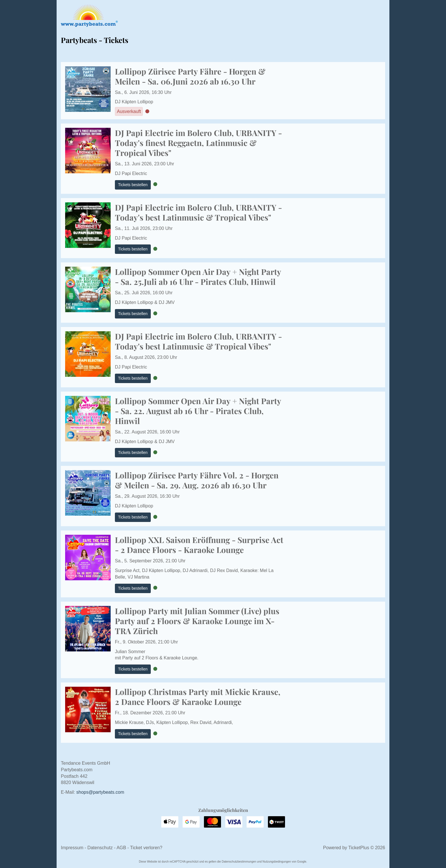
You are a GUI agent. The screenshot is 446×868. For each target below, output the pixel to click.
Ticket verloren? (146, 848)
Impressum (72, 848)
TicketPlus (359, 848)
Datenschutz (100, 848)
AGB (121, 848)
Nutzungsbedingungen (277, 862)
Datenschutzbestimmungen (239, 862)
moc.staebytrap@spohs (100, 792)
